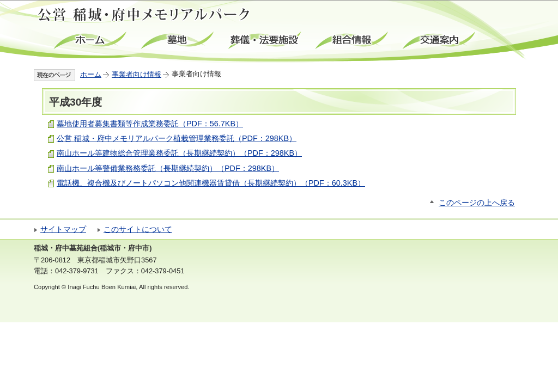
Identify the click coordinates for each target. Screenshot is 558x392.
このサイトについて (138, 229)
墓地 (178, 41)
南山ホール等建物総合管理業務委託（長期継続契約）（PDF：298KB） (179, 153)
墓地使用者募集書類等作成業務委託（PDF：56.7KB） (150, 124)
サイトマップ (63, 229)
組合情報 (353, 41)
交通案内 (440, 41)
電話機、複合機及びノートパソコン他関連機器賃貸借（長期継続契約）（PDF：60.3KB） (211, 183)
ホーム (91, 41)
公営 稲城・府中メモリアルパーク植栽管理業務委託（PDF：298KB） (177, 138)
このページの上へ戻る (477, 203)
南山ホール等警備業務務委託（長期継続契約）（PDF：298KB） (168, 168)
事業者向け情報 (137, 74)
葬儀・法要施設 (265, 41)
